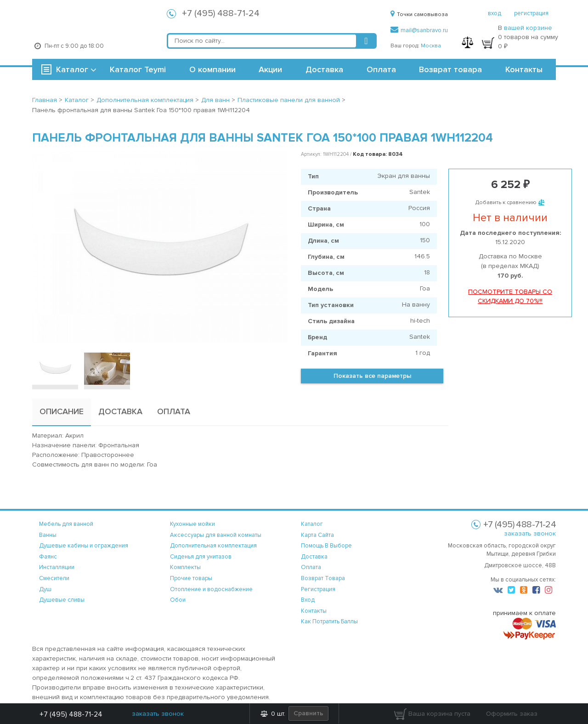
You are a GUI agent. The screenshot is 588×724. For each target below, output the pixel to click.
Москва (431, 46)
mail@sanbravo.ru (419, 30)
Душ (45, 589)
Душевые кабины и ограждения (84, 546)
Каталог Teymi (138, 69)
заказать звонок (530, 533)
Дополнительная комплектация (213, 546)
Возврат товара (450, 69)
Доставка (324, 69)
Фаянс (48, 557)
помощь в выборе (326, 546)
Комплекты (185, 567)
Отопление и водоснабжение (211, 589)
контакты (314, 611)
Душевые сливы (62, 600)
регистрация (531, 13)
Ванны (48, 535)
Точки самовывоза (419, 14)
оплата (311, 567)
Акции (270, 69)
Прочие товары (191, 578)
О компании (212, 69)
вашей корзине (528, 28)
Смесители (54, 578)
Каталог (72, 69)
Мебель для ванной (66, 524)
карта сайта (317, 535)
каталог (312, 524)
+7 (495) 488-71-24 (221, 13)
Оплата (381, 69)
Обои (178, 600)
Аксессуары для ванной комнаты (216, 535)
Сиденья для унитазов (201, 557)
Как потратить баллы (329, 621)
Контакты (524, 69)
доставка (314, 557)
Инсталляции (57, 567)
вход (495, 13)
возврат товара (323, 578)
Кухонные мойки (192, 524)
